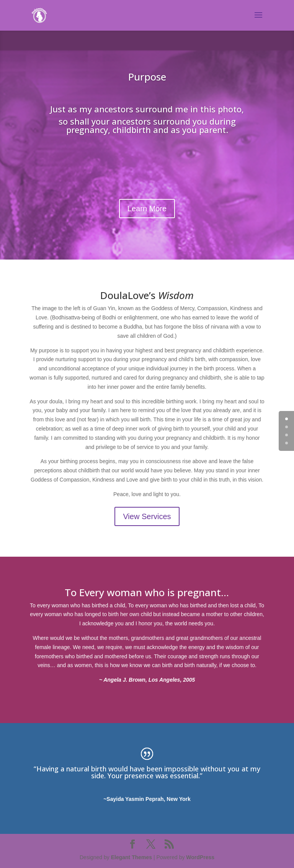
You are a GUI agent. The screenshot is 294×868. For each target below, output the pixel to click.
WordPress (200, 857)
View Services (147, 516)
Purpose (147, 77)
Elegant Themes (131, 857)
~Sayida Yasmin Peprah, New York (147, 799)
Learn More (147, 209)
